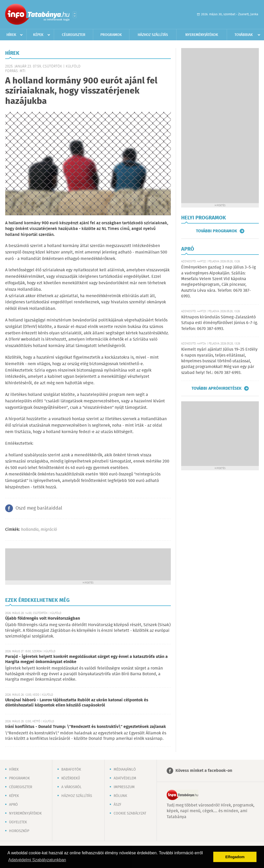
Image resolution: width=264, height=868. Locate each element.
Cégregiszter (74, 35)
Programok (111, 35)
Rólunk (120, 796)
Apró (13, 805)
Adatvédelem (125, 778)
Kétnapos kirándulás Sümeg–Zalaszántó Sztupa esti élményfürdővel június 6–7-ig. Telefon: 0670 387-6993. (220, 323)
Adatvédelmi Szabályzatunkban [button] (37, 860)
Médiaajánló (125, 770)
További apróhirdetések (217, 388)
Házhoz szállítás (153, 35)
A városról (71, 787)
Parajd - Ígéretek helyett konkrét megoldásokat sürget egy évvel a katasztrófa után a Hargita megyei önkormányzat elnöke (86, 659)
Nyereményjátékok (202, 35)
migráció (49, 530)
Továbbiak (244, 35)
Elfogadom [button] (235, 857)
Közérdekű (71, 778)
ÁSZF (118, 805)
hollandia (30, 530)
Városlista (75, 15)
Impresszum (124, 787)
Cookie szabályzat (130, 813)
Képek (38, 35)
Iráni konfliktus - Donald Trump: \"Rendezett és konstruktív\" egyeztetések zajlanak (86, 727)
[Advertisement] (88, 564)
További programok (217, 231)
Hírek (11, 35)
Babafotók (71, 770)
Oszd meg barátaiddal (39, 508)
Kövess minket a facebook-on (204, 771)
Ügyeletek (18, 822)
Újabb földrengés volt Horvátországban (43, 619)
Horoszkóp (19, 831)
